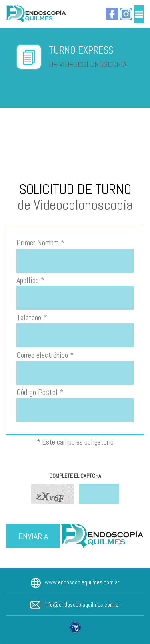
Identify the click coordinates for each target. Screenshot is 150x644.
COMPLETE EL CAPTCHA (75, 476)
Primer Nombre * (41, 243)
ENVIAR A (33, 536)
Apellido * (31, 280)
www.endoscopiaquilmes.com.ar (82, 582)
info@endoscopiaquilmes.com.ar (82, 605)
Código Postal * (40, 392)
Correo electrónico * (45, 355)
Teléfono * (32, 317)
